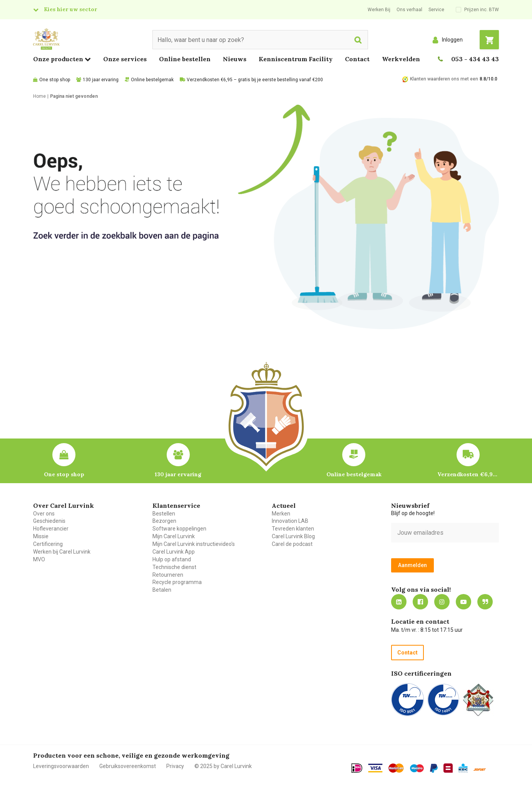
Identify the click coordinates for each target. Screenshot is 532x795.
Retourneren (168, 575)
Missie (41, 536)
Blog (485, 602)
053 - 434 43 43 (475, 59)
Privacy (175, 766)
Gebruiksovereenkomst (128, 766)
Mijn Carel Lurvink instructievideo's (194, 544)
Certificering (48, 544)
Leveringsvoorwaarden (61, 766)
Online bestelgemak (152, 80)
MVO (39, 559)
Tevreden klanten (293, 529)
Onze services (125, 59)
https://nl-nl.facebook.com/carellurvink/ (420, 602)
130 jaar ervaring (101, 80)
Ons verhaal (409, 10)
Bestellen (164, 514)
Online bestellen (185, 59)
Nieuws (235, 59)
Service (436, 10)
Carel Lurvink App (174, 552)
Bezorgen (164, 521)
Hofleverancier (51, 529)
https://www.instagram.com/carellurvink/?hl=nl (442, 602)
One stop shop (55, 80)
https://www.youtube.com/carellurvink (463, 602)
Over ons (44, 514)
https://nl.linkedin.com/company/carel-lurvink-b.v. (399, 602)
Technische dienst (174, 567)
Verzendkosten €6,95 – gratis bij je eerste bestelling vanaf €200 (255, 80)
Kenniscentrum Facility (296, 59)
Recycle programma (177, 582)
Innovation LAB (290, 521)
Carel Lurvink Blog (293, 536)
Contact (357, 59)
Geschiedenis (49, 521)
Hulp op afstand (172, 559)
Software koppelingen (179, 529)
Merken (281, 514)
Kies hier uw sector (70, 9)
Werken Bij (379, 10)
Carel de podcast (292, 544)
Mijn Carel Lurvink (174, 536)
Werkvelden (401, 59)
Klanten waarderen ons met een (444, 79)
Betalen (162, 590)
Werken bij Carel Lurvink (62, 552)
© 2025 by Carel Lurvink (223, 766)
